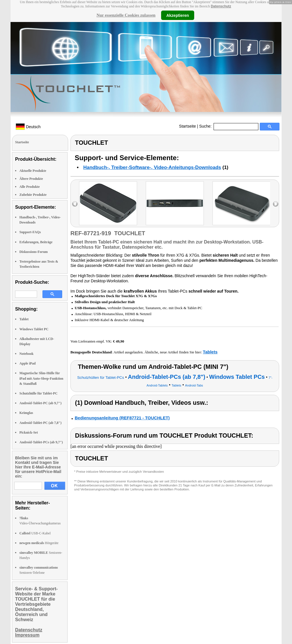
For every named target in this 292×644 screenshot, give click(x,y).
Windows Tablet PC (34, 329)
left (75, 204)
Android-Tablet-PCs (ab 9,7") (41, 442)
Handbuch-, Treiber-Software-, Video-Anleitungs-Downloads (152, 167)
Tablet (24, 319)
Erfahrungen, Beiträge (36, 242)
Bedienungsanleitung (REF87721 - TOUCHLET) (122, 418)
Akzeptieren (178, 15)
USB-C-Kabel (35, 533)
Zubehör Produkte (33, 195)
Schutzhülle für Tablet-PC (38, 393)
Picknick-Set (29, 432)
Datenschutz (221, 6)
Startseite (187, 126)
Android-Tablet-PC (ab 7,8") (40, 423)
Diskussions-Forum (34, 252)
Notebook (26, 354)
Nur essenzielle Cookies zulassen (126, 15)
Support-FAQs (30, 232)
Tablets (210, 352)
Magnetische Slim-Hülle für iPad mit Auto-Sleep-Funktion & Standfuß (41, 378)
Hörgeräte (39, 543)
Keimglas (26, 413)
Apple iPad (28, 363)
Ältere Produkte (31, 179)
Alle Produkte (30, 187)
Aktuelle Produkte (33, 171)
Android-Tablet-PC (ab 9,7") (40, 403)
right (276, 204)
